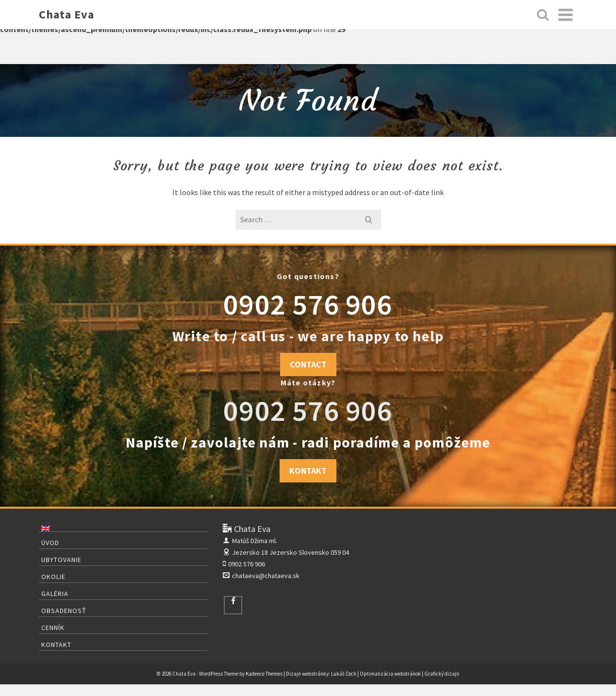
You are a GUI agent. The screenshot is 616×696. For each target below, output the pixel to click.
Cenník (53, 628)
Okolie (53, 577)
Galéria (55, 594)
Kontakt (56, 645)
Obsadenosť (64, 611)
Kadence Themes (264, 674)
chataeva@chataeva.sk (261, 576)
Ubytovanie (61, 560)
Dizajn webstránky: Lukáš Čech (321, 674)
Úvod (50, 543)
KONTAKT (308, 471)
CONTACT (308, 364)
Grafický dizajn (442, 674)
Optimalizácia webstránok (390, 674)
